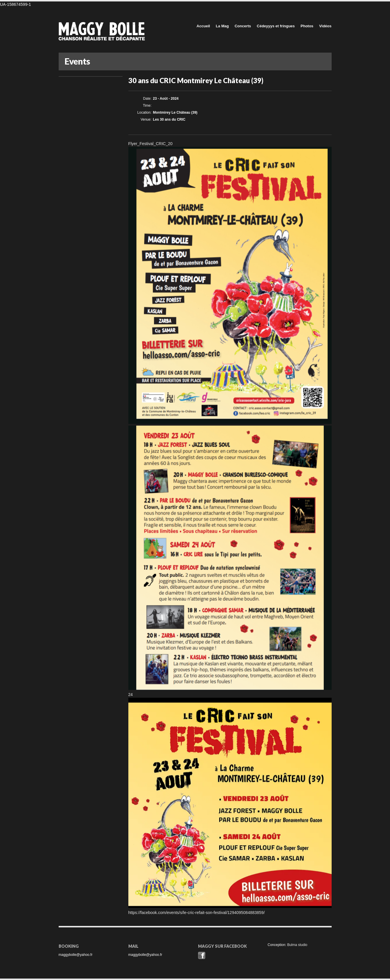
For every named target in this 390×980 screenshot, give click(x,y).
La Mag (222, 26)
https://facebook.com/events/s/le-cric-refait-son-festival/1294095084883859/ (197, 913)
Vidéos (325, 26)
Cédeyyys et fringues (276, 26)
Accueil (203, 26)
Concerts (243, 26)
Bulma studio (297, 945)
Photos (307, 26)
